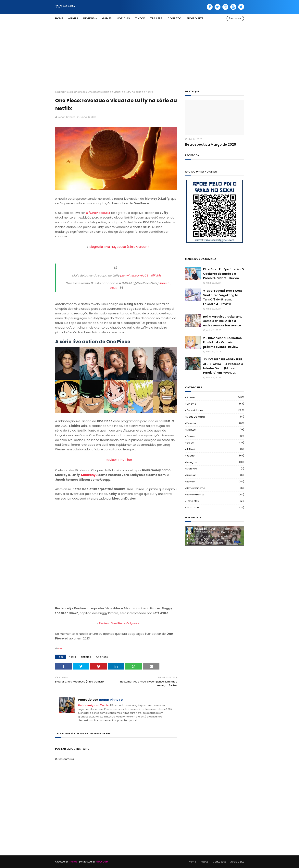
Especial (215, 423)
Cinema (215, 404)
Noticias (86, 657)
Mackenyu (89, 475)
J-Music (215, 449)
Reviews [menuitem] (89, 18)
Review (215, 482)
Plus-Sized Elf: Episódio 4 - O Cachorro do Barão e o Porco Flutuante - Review (224, 274)
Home (192, 862)
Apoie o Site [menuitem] (195, 18)
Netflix (72, 657)
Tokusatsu (215, 501)
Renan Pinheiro (67, 117)
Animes (215, 397)
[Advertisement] (150, 53)
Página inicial (63, 92)
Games (215, 436)
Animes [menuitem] (73, 18)
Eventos (215, 430)
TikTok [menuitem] (140, 18)
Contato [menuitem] (174, 18)
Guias (215, 443)
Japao (215, 456)
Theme (73, 862)
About (204, 862)
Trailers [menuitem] (156, 18)
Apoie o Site (237, 862)
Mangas (215, 462)
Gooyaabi (102, 862)
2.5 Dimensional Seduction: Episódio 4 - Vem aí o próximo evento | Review (223, 342)
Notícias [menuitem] (123, 18)
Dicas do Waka (215, 417)
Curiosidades (215, 410)
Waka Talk (215, 507)
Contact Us (220, 862)
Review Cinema (215, 488)
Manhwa (215, 469)
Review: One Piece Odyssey (119, 623)
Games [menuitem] (107, 18)
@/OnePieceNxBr (98, 213)
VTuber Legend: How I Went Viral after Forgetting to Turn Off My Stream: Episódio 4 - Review (223, 297)
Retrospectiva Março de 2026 (211, 144)
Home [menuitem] (59, 18)
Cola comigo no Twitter (94, 705)
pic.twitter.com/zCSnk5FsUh (141, 275)
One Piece (80, 92)
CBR (60, 648)
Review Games (215, 495)
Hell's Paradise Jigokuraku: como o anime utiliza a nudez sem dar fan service (223, 321)
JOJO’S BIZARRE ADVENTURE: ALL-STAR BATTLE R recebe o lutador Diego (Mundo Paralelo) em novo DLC (223, 366)
